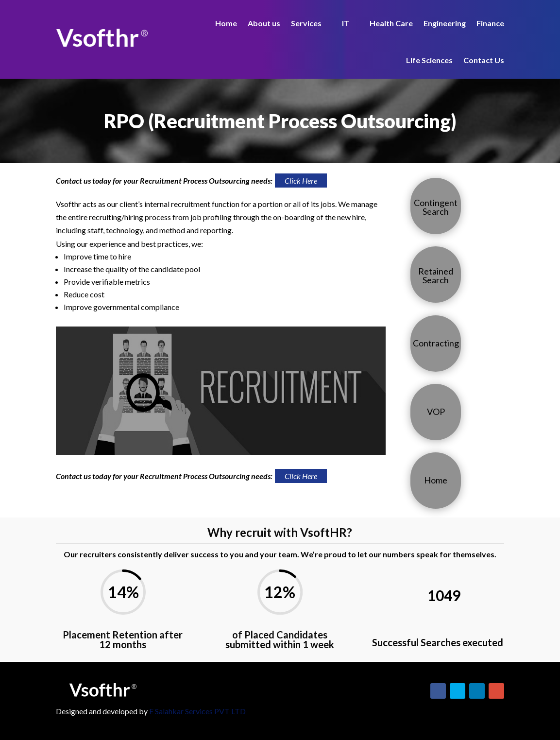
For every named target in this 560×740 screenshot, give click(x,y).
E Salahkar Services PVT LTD (197, 711)
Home (226, 23)
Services (306, 23)
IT (346, 23)
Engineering (445, 23)
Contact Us (484, 60)
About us (264, 23)
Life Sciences (429, 60)
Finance (490, 23)
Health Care (391, 23)
